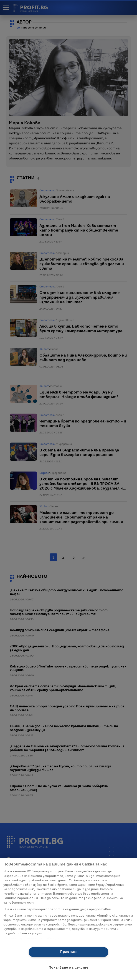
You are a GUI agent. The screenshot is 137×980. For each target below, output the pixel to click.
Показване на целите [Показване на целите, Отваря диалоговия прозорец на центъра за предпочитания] (69, 968)
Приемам (68, 952)
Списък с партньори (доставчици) (31, 939)
